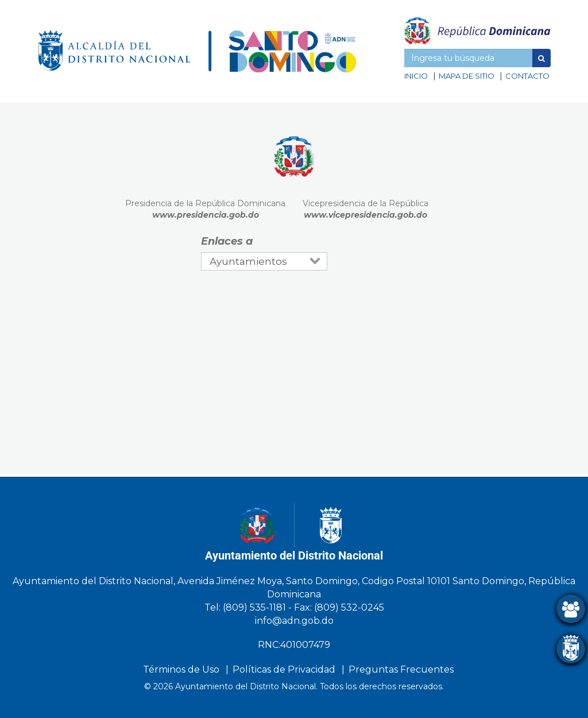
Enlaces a (227, 241)
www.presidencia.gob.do (206, 215)
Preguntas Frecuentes (401, 669)
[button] (541, 58)
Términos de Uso (181, 669)
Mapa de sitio (467, 76)
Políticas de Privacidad (284, 669)
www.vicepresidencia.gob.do (365, 215)
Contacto (527, 76)
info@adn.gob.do (294, 621)
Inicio (416, 76)
